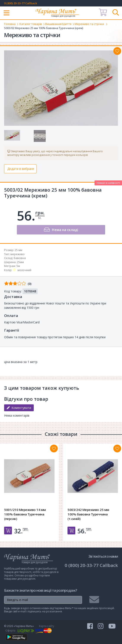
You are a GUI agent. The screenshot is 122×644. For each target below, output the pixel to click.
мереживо (18, 254)
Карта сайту (47, 626)
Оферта (10, 631)
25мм (20, 262)
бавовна (20, 258)
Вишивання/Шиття (58, 24)
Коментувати (19, 408)
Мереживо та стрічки (90, 24)
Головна (10, 24)
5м (18, 266)
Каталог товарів (31, 24)
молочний (24, 270)
